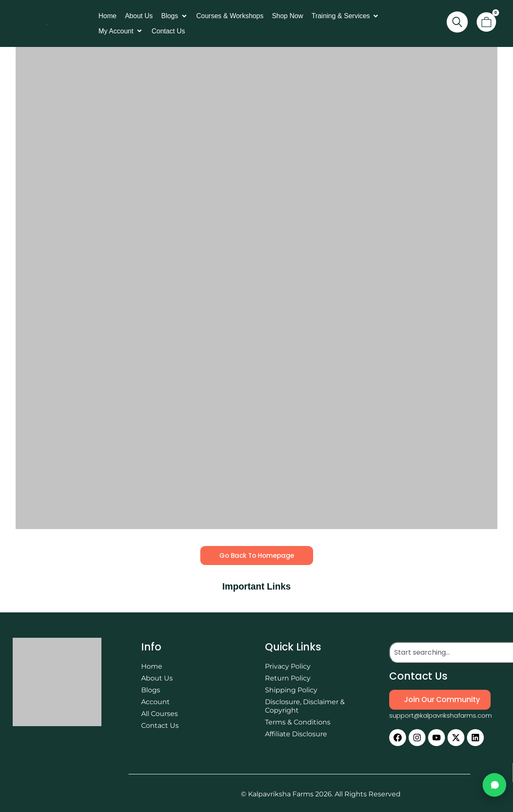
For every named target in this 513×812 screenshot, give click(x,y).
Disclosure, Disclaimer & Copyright (305, 706)
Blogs (151, 690)
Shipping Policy (291, 690)
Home (152, 666)
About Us (157, 678)
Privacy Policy (288, 666)
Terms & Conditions (298, 722)
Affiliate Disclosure (296, 734)
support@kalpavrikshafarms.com (441, 715)
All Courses (160, 714)
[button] (174, 16)
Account (156, 702)
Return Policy (288, 678)
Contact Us (160, 726)
